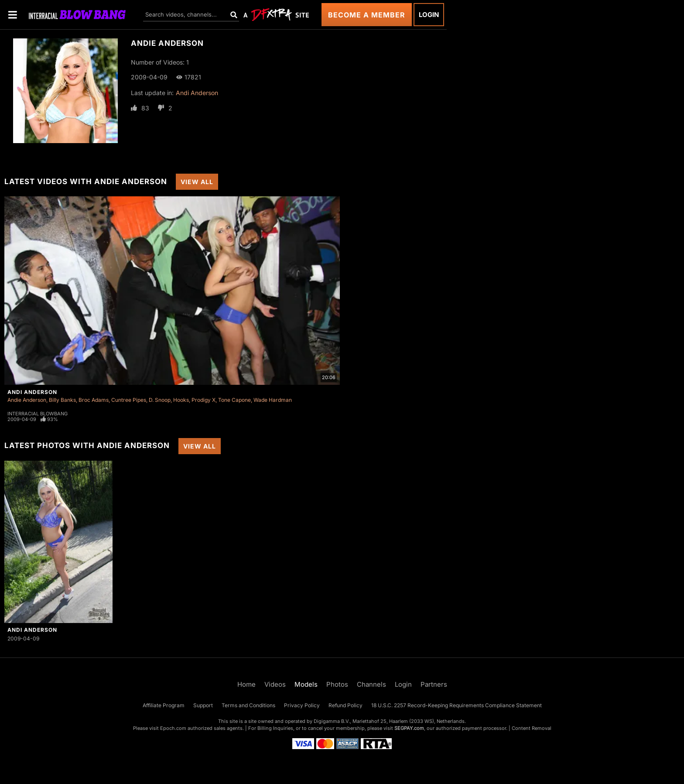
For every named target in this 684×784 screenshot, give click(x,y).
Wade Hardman (273, 400)
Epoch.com (173, 728)
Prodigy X (203, 400)
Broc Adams (94, 400)
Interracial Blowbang (38, 414)
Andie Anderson (27, 400)
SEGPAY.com (409, 728)
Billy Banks (62, 400)
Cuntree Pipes (129, 400)
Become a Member (367, 15)
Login (429, 15)
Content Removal (532, 728)
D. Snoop (160, 400)
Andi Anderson (197, 93)
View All (197, 182)
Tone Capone (234, 400)
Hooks (181, 400)
